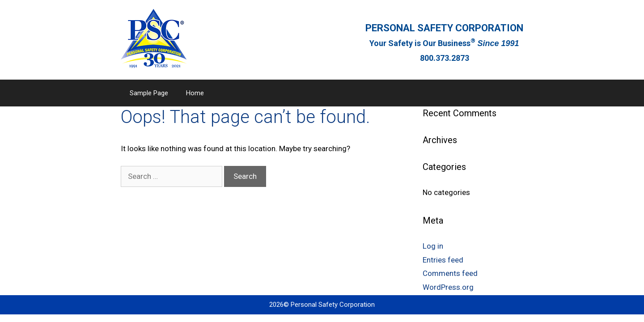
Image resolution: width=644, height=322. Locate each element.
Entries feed (443, 260)
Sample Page (149, 93)
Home (195, 93)
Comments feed (450, 273)
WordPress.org (448, 287)
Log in (433, 246)
